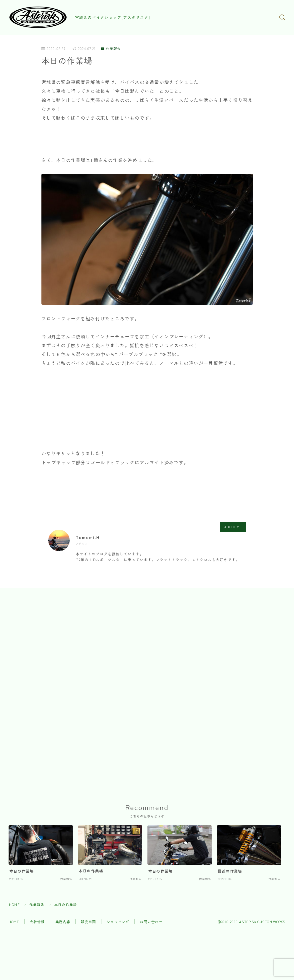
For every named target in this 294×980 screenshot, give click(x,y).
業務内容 (63, 922)
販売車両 (88, 922)
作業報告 (111, 49)
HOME (14, 905)
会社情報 (37, 922)
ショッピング (118, 922)
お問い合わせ (151, 922)
